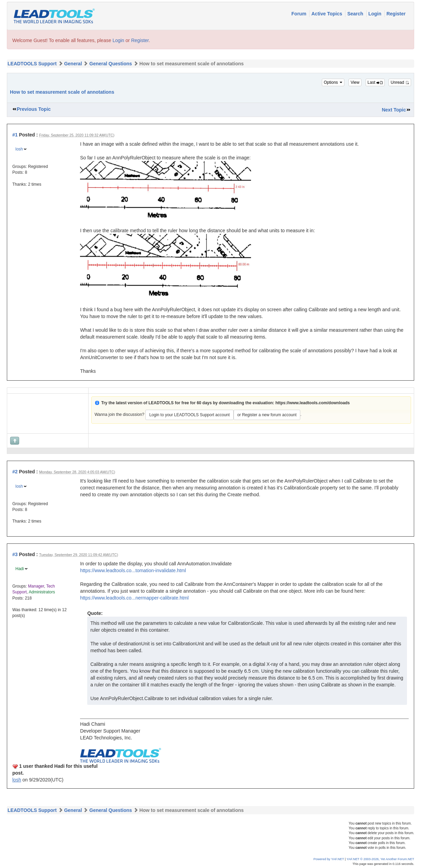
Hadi (20, 569)
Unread (400, 82)
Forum (299, 14)
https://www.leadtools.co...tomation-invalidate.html (133, 570)
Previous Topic (34, 109)
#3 (15, 554)
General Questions (110, 64)
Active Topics (327, 14)
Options (333, 82)
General (73, 64)
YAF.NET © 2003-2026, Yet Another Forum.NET (380, 859)
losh (19, 149)
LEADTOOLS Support (32, 64)
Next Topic (394, 110)
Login (376, 14)
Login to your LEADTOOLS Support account (189, 415)
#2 (15, 472)
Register (396, 14)
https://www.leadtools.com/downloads (313, 403)
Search (356, 14)
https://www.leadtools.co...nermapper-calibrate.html (134, 598)
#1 (15, 135)
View (355, 82)
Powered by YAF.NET (329, 859)
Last (375, 82)
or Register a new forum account (267, 415)
